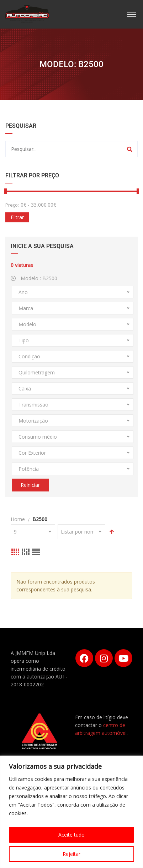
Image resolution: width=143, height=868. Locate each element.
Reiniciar (30, 485)
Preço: (12, 205)
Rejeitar (71, 854)
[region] (71, 812)
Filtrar (17, 217)
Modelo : (34, 278)
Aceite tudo (71, 835)
